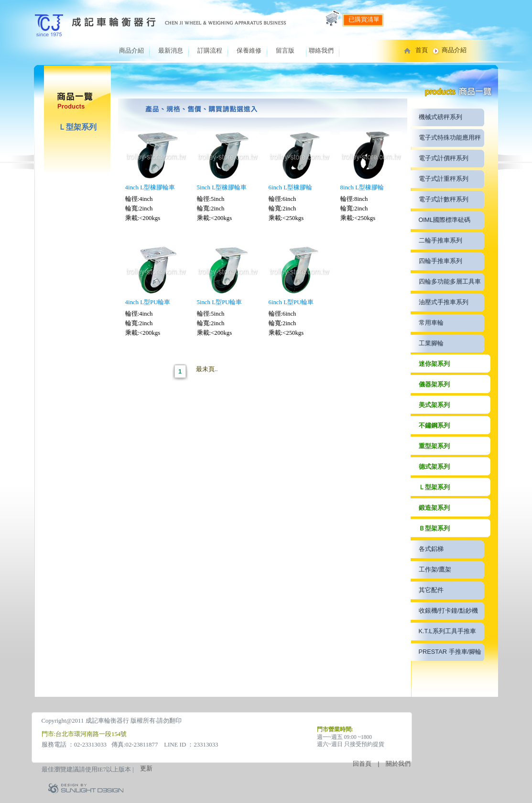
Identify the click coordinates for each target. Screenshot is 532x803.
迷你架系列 (434, 364)
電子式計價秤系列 (444, 158)
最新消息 (171, 50)
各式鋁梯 (431, 549)
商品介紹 (131, 50)
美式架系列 (434, 405)
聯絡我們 (321, 50)
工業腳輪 (431, 343)
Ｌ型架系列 (434, 487)
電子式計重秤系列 (444, 179)
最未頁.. (207, 369)
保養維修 (249, 50)
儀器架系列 (434, 384)
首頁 (422, 50)
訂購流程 (210, 50)
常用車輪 (431, 323)
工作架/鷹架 (435, 569)
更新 (146, 768)
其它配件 (431, 590)
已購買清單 (364, 19)
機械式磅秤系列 (440, 117)
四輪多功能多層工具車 (450, 281)
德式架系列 (434, 467)
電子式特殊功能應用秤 (450, 137)
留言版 (285, 50)
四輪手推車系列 (440, 261)
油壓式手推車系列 (444, 302)
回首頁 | (369, 764)
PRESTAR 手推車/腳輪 (450, 652)
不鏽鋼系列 (434, 425)
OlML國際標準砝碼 (445, 220)
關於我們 (398, 764)
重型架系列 (434, 446)
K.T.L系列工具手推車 (447, 631)
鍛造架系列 (434, 508)
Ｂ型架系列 (434, 528)
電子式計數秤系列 (444, 199)
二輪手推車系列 (440, 240)
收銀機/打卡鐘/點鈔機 (448, 610)
